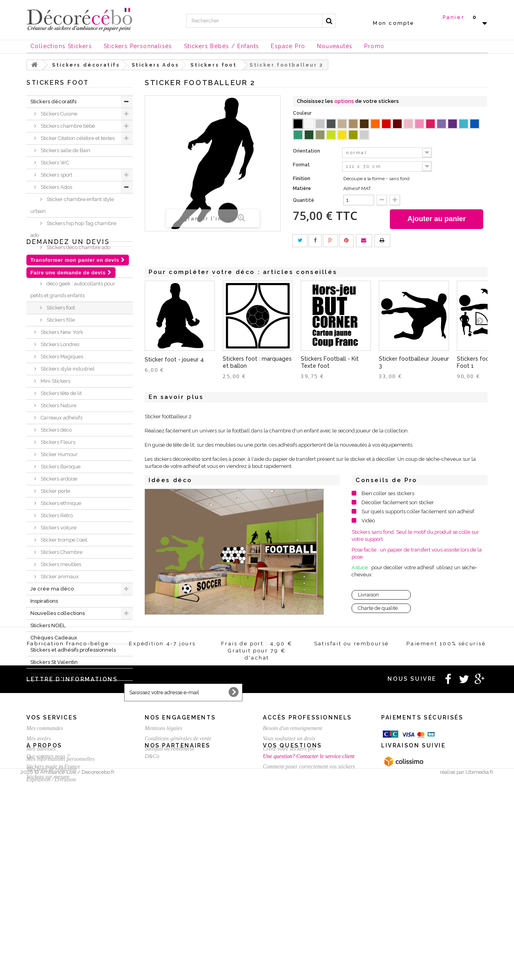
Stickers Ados (56, 187)
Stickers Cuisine (58, 114)
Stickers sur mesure (48, 951)
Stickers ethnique (60, 503)
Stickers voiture (58, 528)
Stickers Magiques (61, 357)
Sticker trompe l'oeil (63, 540)
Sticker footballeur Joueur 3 (414, 362)
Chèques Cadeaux (54, 638)
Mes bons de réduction (51, 893)
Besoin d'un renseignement (292, 852)
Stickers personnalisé (57, 674)
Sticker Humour (59, 454)
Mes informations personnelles (61, 883)
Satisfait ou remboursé (169, 873)
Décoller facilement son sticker (398, 502)
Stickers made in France (53, 940)
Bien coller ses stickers (388, 493)
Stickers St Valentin (54, 662)
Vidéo (368, 521)
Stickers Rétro (56, 515)
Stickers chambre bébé (67, 126)
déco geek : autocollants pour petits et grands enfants (73, 290)
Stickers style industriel (67, 369)
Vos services (52, 841)
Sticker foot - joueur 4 (174, 360)
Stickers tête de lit (61, 393)
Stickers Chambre (61, 552)
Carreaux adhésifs (61, 418)
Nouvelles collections (58, 613)
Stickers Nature (58, 405)
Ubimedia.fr (480, 973)
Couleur (303, 113)
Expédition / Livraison (51, 903)
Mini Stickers (55, 381)
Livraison (368, 595)
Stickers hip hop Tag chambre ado (73, 229)
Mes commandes (45, 852)
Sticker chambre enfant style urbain (72, 205)
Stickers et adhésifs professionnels (73, 650)
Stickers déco (56, 430)
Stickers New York (61, 332)
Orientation (307, 151)
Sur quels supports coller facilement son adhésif (418, 511)
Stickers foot (60, 308)
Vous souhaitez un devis (289, 862)
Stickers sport (56, 175)
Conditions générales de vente (178, 862)
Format (302, 165)
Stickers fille (60, 320)
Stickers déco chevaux (72, 271)
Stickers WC (54, 163)
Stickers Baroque (60, 467)
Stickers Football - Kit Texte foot (330, 362)
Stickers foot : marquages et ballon (257, 362)
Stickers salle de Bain (65, 150)
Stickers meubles (60, 564)
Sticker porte (55, 491)
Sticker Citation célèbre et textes (77, 138)
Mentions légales (163, 852)
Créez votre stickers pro (289, 873)
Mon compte (394, 23)
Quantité (304, 200)
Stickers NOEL (48, 625)
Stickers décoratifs (53, 102)
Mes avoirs (39, 862)
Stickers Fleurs (57, 442)
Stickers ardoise (58, 479)
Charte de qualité (378, 608)
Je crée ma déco (52, 589)
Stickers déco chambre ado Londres (70, 253)
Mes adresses (41, 873)
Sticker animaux (59, 577)
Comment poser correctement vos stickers (309, 940)
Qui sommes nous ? (48, 930)
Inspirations (44, 601)
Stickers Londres (59, 344)
